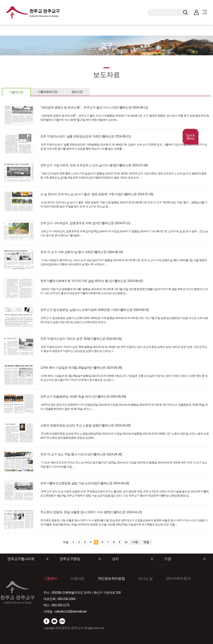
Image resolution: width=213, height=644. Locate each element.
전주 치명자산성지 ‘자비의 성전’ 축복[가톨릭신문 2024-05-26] (81, 339)
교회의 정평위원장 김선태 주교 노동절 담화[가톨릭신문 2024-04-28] (85, 425)
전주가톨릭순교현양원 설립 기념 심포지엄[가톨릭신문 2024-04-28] (85, 483)
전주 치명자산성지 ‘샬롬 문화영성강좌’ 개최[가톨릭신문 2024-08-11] (85, 136)
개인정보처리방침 (111, 579)
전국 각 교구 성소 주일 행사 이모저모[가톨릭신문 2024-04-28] (81, 454)
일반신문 (77, 92)
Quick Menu (191, 137)
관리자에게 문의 (178, 579)
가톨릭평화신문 (48, 92)
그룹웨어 (50, 579)
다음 (135, 542)
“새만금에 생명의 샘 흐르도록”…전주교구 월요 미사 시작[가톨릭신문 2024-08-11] (94, 107)
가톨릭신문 (16, 92)
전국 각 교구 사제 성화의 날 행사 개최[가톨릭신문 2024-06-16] (81, 252)
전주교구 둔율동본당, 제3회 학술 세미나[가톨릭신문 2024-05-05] (83, 397)
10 (126, 542)
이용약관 (77, 579)
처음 (66, 542)
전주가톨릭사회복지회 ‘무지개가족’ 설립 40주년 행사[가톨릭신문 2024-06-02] (92, 281)
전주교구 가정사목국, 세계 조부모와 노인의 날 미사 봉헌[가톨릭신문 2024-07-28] (94, 165)
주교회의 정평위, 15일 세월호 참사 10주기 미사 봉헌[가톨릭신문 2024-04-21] (91, 512)
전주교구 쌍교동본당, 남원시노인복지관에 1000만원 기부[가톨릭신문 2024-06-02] (95, 310)
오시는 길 (145, 579)
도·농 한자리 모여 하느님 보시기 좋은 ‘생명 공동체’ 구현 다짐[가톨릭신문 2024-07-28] (97, 194)
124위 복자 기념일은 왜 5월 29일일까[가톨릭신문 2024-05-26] (81, 368)
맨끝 (146, 542)
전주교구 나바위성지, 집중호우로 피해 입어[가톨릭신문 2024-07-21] (85, 223)
